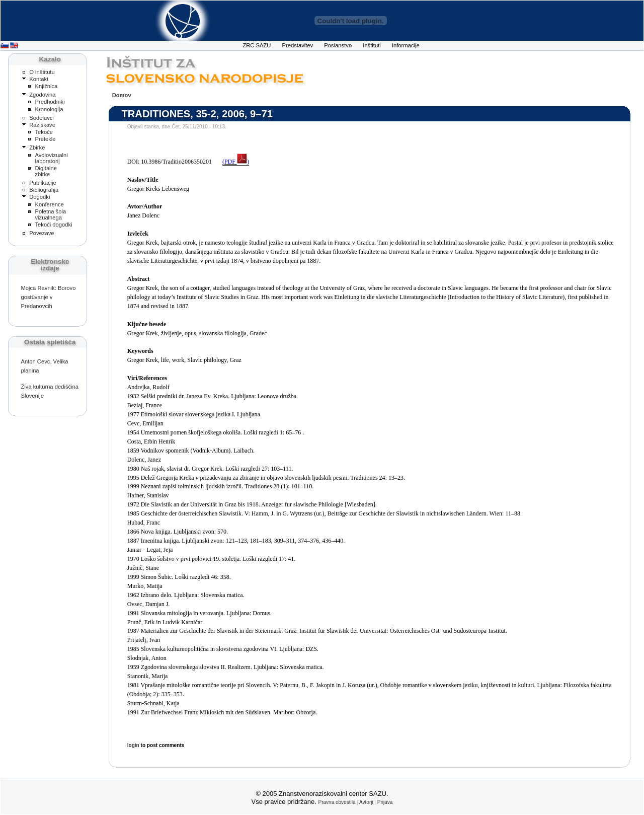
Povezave (42, 233)
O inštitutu (42, 72)
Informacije (406, 45)
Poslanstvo (338, 45)
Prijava (385, 802)
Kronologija (49, 109)
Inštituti (372, 45)
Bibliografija (44, 190)
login (133, 745)
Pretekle (45, 139)
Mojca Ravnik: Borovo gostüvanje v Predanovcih (48, 297)
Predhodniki (50, 102)
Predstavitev (298, 45)
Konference (49, 204)
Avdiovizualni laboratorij (51, 158)
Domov (122, 95)
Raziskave (42, 125)
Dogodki (39, 197)
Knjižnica (46, 86)
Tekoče (44, 132)
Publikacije (43, 183)
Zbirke (37, 147)
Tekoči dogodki (53, 225)
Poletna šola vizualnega (50, 214)
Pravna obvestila (337, 802)
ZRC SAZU (257, 45)
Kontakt (39, 79)
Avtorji (366, 802)
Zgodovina (42, 95)
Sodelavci (42, 118)
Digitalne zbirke (46, 171)
